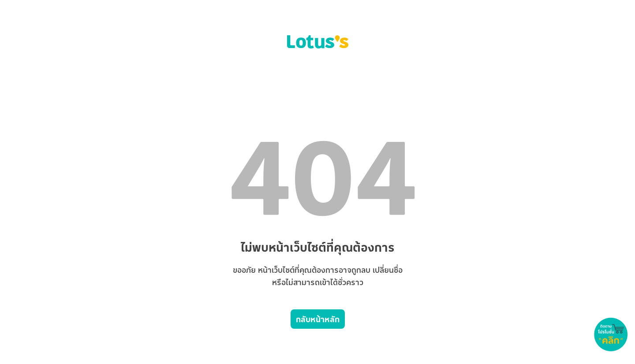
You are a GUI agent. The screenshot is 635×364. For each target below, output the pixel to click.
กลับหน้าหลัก (318, 319)
